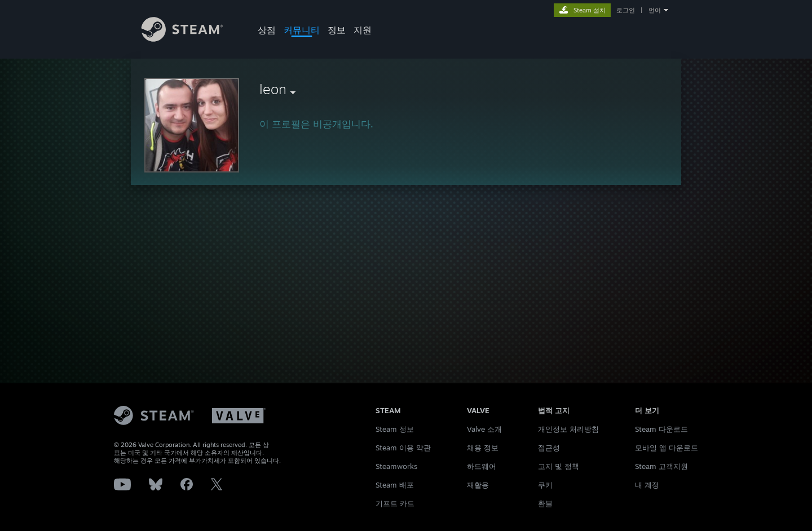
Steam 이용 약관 (403, 448)
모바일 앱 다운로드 (667, 448)
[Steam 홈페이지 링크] (191, 39)
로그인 (626, 10)
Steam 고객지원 (661, 466)
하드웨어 (482, 466)
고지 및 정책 (559, 466)
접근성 (549, 448)
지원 (363, 30)
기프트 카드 (395, 503)
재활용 (478, 485)
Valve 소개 (484, 429)
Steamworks (396, 466)
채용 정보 (483, 448)
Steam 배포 (395, 485)
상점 (267, 30)
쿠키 (545, 485)
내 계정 (647, 485)
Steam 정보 (395, 429)
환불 (545, 503)
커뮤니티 (302, 30)
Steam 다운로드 (661, 429)
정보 (337, 30)
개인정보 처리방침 (568, 429)
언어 (655, 10)
